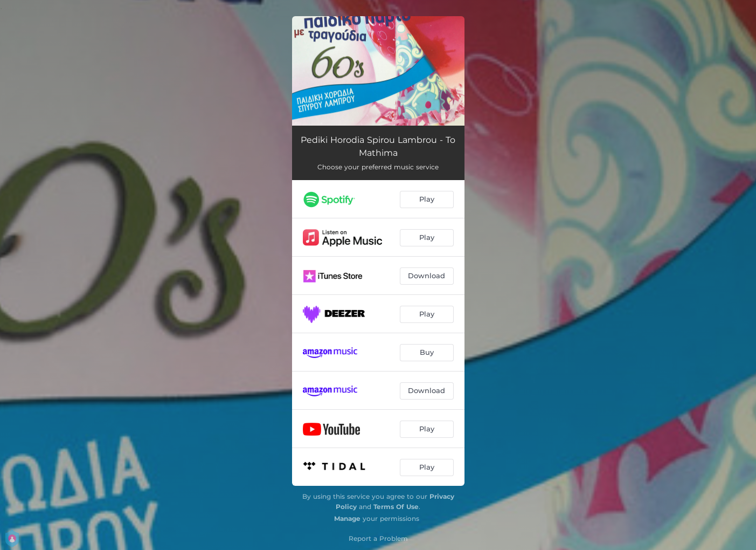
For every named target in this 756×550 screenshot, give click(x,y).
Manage (347, 518)
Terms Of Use (396, 507)
